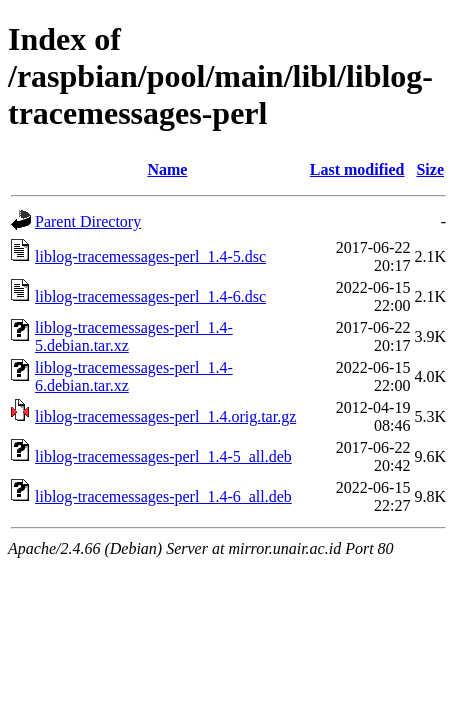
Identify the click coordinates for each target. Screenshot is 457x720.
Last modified (357, 169)
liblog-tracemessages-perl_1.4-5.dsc (150, 256)
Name (167, 169)
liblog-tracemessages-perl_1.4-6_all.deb (163, 496)
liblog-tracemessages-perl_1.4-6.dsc (150, 296)
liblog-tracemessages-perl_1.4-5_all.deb (163, 456)
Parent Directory (88, 221)
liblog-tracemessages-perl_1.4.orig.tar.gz (165, 416)
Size (430, 169)
